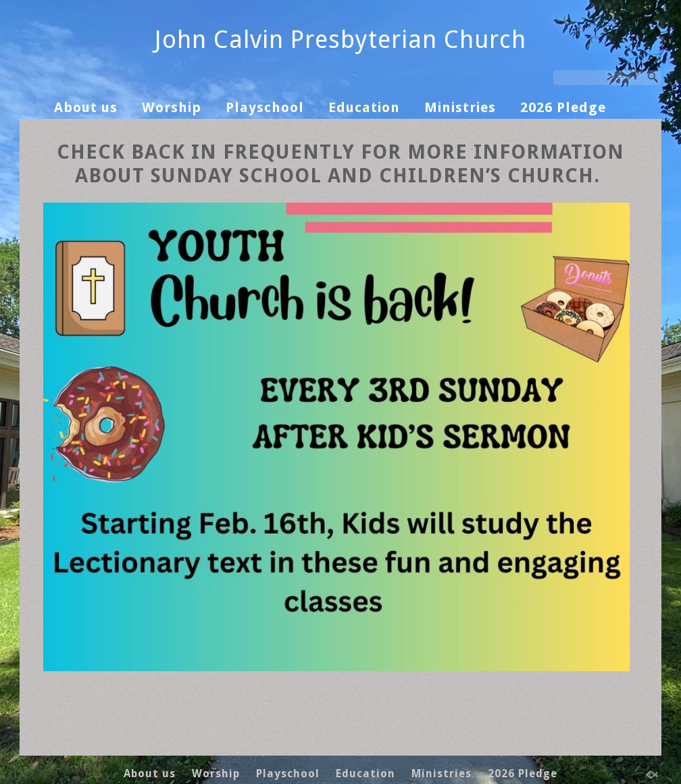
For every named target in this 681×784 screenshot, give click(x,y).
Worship (172, 107)
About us (86, 107)
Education (364, 107)
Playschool (265, 107)
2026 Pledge (563, 107)
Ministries (460, 107)
